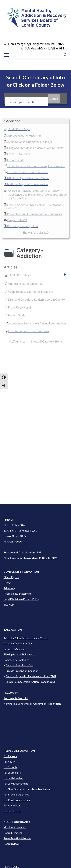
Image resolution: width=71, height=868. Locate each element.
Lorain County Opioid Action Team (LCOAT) (31, 682)
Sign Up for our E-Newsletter (20, 654)
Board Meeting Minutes (17, 838)
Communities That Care (20, 665)
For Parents (10, 756)
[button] (35, 121)
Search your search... (26, 99)
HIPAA (7, 583)
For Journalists (12, 773)
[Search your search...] (26, 102)
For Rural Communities (17, 800)
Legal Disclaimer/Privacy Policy (21, 599)
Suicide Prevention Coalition (22, 671)
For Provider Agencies (16, 794)
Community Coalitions (16, 660)
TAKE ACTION (13, 630)
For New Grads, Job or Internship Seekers (28, 789)
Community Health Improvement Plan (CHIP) (32, 676)
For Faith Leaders (14, 778)
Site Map (9, 605)
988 (62, 48)
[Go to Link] (36, 21)
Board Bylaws (12, 844)
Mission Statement (15, 827)
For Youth (9, 762)
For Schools (10, 767)
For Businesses (12, 811)
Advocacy (9, 588)
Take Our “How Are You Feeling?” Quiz (26, 638)
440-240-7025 (55, 44)
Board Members (13, 833)
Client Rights (11, 577)
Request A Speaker (15, 649)
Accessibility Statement (17, 594)
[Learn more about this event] (19, 751)
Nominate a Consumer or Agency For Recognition (32, 704)
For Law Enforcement (16, 784)
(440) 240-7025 (48, 558)
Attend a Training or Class (19, 643)
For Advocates (12, 805)
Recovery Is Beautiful (16, 698)
